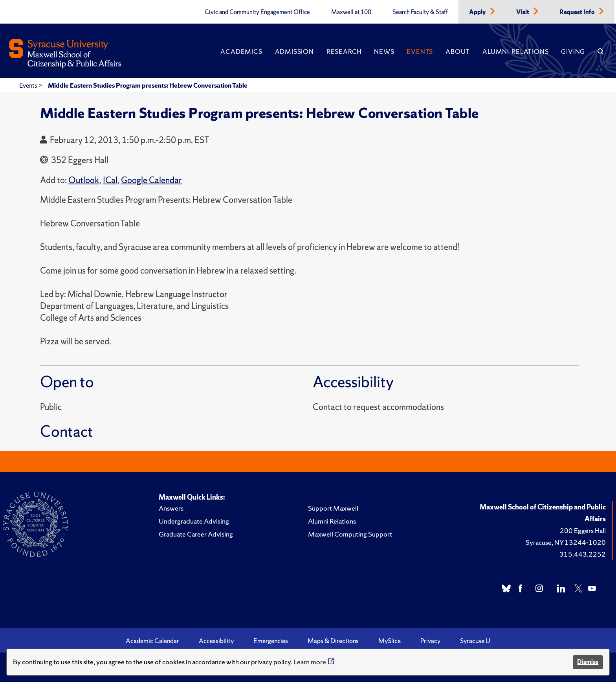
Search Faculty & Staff (420, 12)
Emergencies (271, 641)
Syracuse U (475, 641)
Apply (478, 12)
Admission (294, 51)
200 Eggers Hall (583, 530)
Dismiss (588, 662)
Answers (171, 508)
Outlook (84, 180)
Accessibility (216, 641)
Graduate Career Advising (196, 534)
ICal (110, 180)
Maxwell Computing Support (350, 534)
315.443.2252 (583, 554)
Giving (573, 51)
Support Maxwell (333, 508)
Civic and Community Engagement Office (257, 12)
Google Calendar (151, 180)
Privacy (430, 641)
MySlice (390, 641)
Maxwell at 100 (351, 12)
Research (344, 51)
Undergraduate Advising (194, 521)
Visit (523, 12)
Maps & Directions (333, 641)
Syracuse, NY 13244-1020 (566, 542)
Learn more (310, 662)
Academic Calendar (152, 641)
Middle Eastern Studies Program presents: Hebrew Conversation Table (148, 85)
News (384, 51)
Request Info (578, 12)
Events (420, 51)
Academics (241, 51)
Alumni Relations (515, 51)
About (458, 51)
